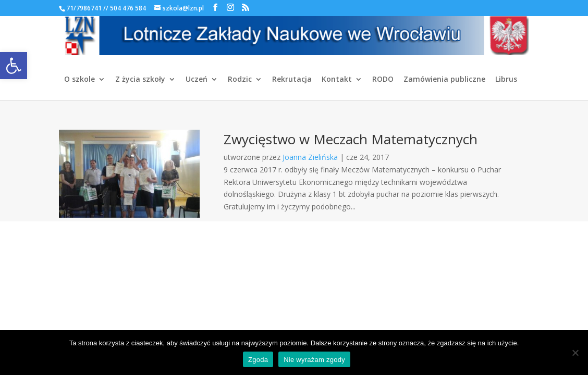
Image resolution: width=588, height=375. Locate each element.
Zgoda (258, 360)
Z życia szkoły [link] (140, 80)
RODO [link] (383, 80)
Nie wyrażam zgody (314, 360)
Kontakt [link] (337, 80)
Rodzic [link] (240, 80)
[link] (14, 66)
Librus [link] (506, 80)
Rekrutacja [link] (292, 80)
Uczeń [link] (197, 80)
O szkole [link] (79, 80)
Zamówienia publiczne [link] (444, 80)
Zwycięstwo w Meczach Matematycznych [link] (351, 139)
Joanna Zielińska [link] (310, 157)
